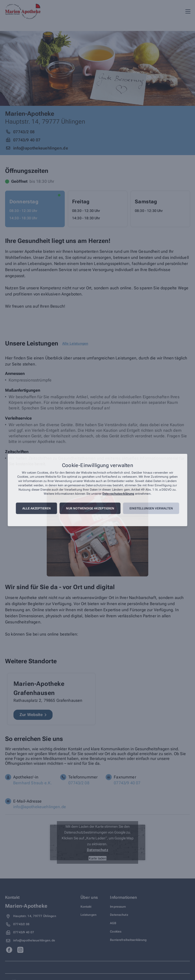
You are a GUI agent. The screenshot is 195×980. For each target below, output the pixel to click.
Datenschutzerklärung (118, 494)
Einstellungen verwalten (151, 508)
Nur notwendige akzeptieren (90, 508)
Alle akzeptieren (37, 508)
